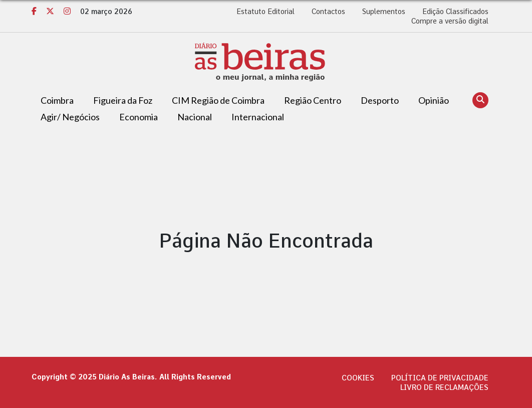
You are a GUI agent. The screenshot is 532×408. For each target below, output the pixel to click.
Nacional (195, 117)
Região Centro (313, 100)
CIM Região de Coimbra (218, 100)
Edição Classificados (455, 12)
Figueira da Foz (123, 100)
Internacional (258, 117)
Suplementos (384, 12)
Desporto (380, 100)
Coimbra (57, 100)
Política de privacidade (440, 378)
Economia (139, 117)
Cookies (358, 378)
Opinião (434, 100)
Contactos (328, 12)
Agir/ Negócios (70, 117)
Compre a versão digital (450, 21)
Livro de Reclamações (444, 387)
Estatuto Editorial (265, 12)
